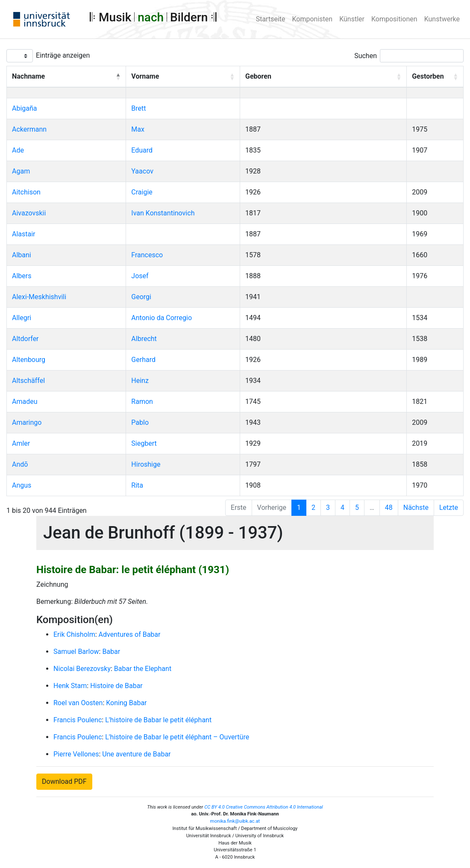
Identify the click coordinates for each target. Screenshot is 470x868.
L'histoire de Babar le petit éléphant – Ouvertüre (177, 737)
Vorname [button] (145, 76)
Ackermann (29, 129)
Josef (140, 276)
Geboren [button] (258, 76)
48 (389, 508)
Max (138, 129)
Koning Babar (126, 703)
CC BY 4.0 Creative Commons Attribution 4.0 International (264, 807)
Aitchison (26, 192)
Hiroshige (146, 464)
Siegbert (144, 443)
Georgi (141, 297)
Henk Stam (70, 686)
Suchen (366, 56)
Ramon (142, 402)
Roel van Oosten (78, 703)
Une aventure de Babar (136, 754)
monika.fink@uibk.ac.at (235, 821)
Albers (22, 276)
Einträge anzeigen (63, 55)
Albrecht (144, 339)
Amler (21, 443)
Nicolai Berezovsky (82, 669)
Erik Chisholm (74, 634)
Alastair (24, 234)
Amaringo (27, 422)
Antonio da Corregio (162, 318)
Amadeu (25, 402)
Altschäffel (28, 381)
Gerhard (143, 360)
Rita (137, 485)
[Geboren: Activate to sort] (323, 77)
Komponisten (313, 19)
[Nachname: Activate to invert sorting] (66, 77)
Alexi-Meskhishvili (39, 297)
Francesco (147, 255)
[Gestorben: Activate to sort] (435, 77)
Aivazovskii (29, 213)
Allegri (22, 318)
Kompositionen (394, 19)
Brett (138, 108)
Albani (22, 255)
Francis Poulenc (78, 720)
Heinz (140, 381)
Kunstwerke (442, 19)
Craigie (142, 192)
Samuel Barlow (76, 652)
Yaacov (142, 171)
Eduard (142, 150)
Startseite (271, 19)
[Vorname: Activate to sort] (183, 77)
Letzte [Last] (449, 508)
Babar (111, 652)
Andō (20, 464)
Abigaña (25, 108)
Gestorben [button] (428, 76)
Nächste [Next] (416, 508)
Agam (21, 171)
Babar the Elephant (143, 669)
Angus (22, 485)
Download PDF (64, 781)
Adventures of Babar (130, 634)
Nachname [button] (28, 76)
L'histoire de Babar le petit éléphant (158, 720)
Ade (18, 150)
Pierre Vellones (76, 754)
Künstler (352, 19)
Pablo (140, 422)
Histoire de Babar (116, 686)
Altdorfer (25, 339)
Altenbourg (29, 360)
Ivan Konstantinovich (163, 213)
